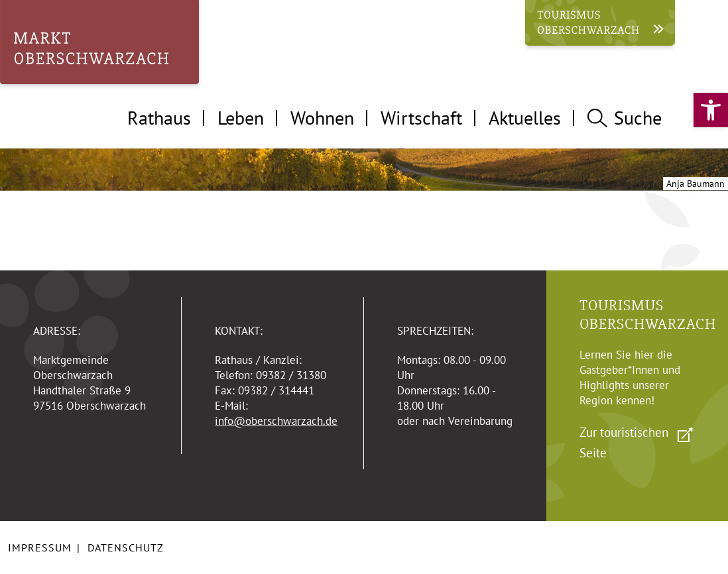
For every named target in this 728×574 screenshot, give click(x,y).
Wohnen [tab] (322, 118)
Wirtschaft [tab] (421, 118)
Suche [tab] (625, 118)
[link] (711, 110)
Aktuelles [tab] (525, 118)
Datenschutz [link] (126, 547)
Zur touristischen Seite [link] (624, 442)
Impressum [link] (40, 547)
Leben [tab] (241, 118)
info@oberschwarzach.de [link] (276, 421)
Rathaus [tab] (159, 118)
